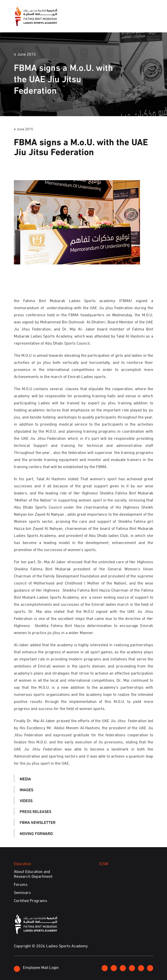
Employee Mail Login (36, 968)
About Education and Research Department (33, 874)
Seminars (22, 892)
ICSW (104, 863)
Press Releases (35, 811)
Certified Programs (31, 900)
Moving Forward (36, 833)
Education (23, 863)
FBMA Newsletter (38, 822)
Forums (21, 884)
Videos (26, 800)
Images (26, 789)
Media (25, 778)
